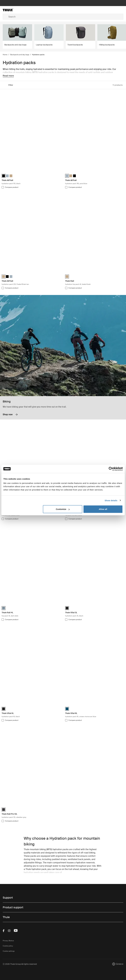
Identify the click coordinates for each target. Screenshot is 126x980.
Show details (111, 500)
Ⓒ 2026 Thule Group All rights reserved (20, 964)
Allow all (103, 509)
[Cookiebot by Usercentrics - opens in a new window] (111, 469)
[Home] (23, 10)
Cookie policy (8, 946)
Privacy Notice (8, 941)
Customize (63, 509)
